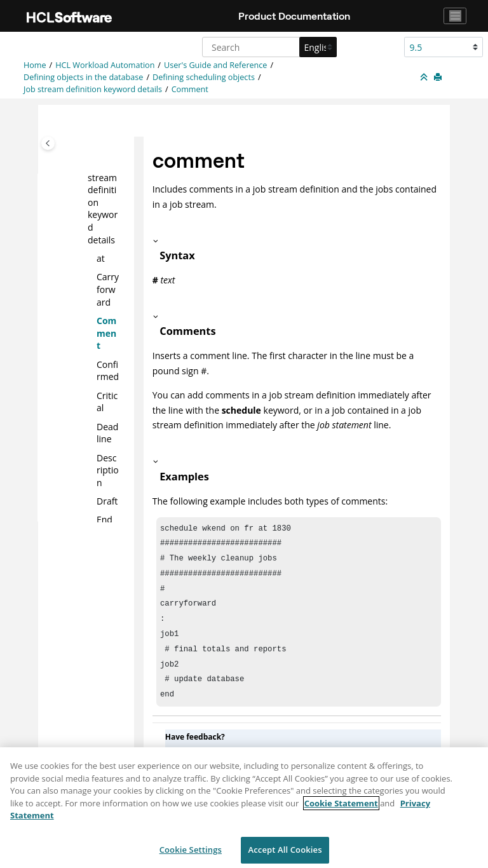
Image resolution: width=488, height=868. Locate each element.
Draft (107, 501)
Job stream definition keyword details (93, 89)
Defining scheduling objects (204, 77)
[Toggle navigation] (455, 16)
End (105, 519)
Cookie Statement (341, 809)
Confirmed (108, 370)
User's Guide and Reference (215, 65)
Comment (190, 89)
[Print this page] (439, 78)
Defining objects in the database (83, 77)
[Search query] (268, 47)
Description (108, 470)
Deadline (107, 432)
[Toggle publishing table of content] (48, 143)
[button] (91, 259)
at (101, 258)
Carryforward (108, 289)
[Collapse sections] (425, 78)
